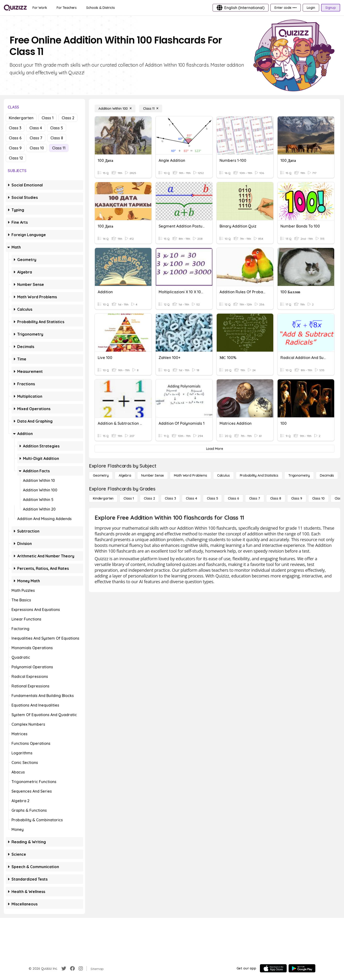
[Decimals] (327, 475)
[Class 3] (170, 498)
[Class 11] (151, 109)
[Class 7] (255, 498)
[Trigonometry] (299, 475)
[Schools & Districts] (100, 8)
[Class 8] (276, 498)
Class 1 (48, 118)
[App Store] (273, 968)
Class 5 (57, 128)
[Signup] (331, 8)
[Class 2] (149, 498)
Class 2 (68, 118)
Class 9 (15, 148)
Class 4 (36, 128)
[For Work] (40, 8)
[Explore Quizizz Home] (15, 8)
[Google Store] (302, 968)
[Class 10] (318, 498)
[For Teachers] (67, 8)
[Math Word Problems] (190, 475)
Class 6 (15, 138)
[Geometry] (101, 475)
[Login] (311, 8)
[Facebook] (72, 969)
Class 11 (59, 148)
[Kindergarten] (103, 498)
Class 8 (57, 138)
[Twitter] (64, 969)
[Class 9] (297, 498)
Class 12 (16, 158)
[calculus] (223, 475)
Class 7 (36, 138)
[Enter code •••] (285, 8)
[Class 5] (212, 498)
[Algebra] (125, 475)
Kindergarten (21, 118)
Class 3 (15, 128)
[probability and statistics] (259, 475)
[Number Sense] (153, 475)
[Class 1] (129, 498)
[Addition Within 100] (115, 109)
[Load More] (215, 449)
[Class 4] (191, 498)
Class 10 (37, 148)
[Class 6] (233, 498)
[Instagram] (81, 969)
